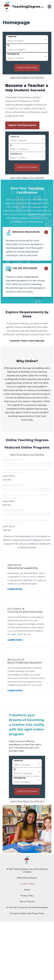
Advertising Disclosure (27, 878)
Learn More (15, 589)
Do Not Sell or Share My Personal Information (27, 907)
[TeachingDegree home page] (7, 7)
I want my (12, 37)
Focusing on (13, 54)
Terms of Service (27, 902)
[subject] (27, 57)
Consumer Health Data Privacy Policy (27, 913)
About (27, 890)
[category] (27, 48)
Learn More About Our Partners (27, 77)
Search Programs (27, 68)
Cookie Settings (28, 884)
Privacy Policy (27, 896)
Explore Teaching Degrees (22, 125)
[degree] (27, 39)
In (8, 45)
